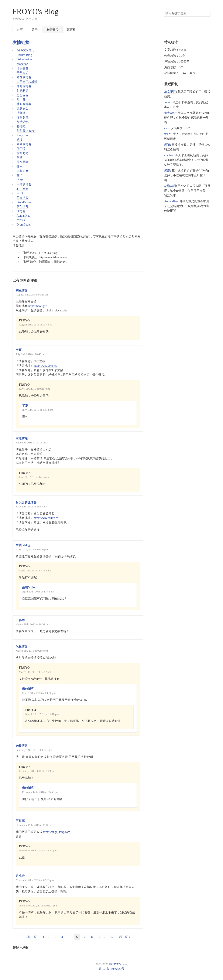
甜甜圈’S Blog (26, 131)
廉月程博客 (24, 86)
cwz (167, 128)
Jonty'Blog (23, 135)
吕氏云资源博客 (26, 502)
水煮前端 (22, 438)
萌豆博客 (22, 290)
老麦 (167, 171)
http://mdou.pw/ (38, 306)
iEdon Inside (24, 59)
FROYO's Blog (35, 12)
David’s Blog (24, 202)
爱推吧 (21, 126)
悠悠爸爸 (23, 95)
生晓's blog (23, 545)
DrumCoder (24, 225)
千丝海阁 (23, 73)
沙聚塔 (21, 113)
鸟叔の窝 (23, 171)
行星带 (21, 149)
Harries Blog (24, 55)
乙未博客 (23, 198)
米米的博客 (24, 144)
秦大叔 (169, 113)
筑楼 (20, 140)
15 (111, 937)
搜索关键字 (164, 11)
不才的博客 (24, 184)
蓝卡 (20, 175)
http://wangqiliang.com (56, 832)
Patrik (20, 193)
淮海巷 (21, 211)
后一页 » (125, 937)
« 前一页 (31, 937)
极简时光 (23, 153)
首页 (20, 30)
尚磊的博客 (24, 77)
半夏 (19, 350)
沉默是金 (23, 109)
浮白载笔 (23, 117)
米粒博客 (22, 647)
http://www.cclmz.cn (46, 518)
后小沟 (21, 220)
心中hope (22, 189)
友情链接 (52, 30)
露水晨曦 (23, 162)
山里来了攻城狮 (27, 82)
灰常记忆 (23, 122)
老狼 (167, 145)
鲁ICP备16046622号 (111, 969)
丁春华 (20, 620)
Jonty (167, 102)
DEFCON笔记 (25, 50)
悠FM (168, 134)
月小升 (21, 100)
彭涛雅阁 (23, 91)
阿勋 (20, 158)
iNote (20, 180)
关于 (35, 30)
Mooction (22, 64)
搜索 (207, 14)
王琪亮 (20, 821)
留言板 (71, 30)
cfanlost (169, 155)
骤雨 (20, 167)
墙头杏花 (23, 68)
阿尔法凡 (23, 207)
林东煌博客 (24, 104)
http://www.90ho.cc (45, 366)
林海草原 (170, 186)
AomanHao (23, 216)
